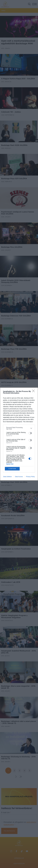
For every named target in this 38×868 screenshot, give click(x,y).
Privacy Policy (30, 477)
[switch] (30, 433)
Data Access (19, 477)
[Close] (34, 392)
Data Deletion (8, 477)
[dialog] (19, 434)
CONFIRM (12, 469)
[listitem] (19, 428)
